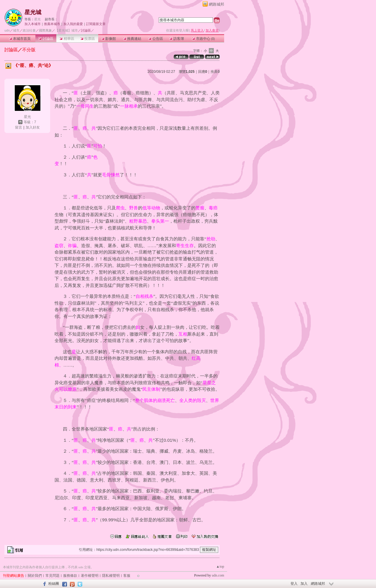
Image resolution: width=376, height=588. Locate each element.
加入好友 (33, 127)
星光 (37, 19)
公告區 (156, 39)
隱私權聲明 (111, 576)
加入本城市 (33, 24)
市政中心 (203, 39)
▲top (220, 566)
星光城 (33, 12)
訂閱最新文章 (96, 24)
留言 (19, 127)
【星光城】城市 (67, 30)
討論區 (46, 39)
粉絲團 (54, 584)
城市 (16, 30)
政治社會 (29, 30)
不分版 (29, 50)
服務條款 (70, 576)
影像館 (109, 39)
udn (7, 30)
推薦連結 (132, 39)
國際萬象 (45, 30)
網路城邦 (216, 4)
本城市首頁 (20, 39)
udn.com (218, 575)
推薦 (215, 72)
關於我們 (35, 576)
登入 (294, 584)
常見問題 (52, 576)
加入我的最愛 (73, 24)
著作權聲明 (90, 576)
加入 (304, 584)
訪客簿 (176, 39)
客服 (127, 576)
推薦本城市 (52, 24)
